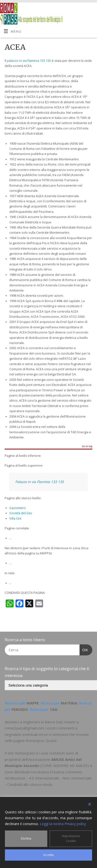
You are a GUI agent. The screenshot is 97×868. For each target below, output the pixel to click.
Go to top (87, 447)
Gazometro (18, 508)
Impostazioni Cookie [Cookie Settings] (71, 838)
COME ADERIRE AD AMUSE (65, 766)
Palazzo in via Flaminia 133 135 (40, 482)
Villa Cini (15, 518)
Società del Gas (21, 513)
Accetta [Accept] (48, 855)
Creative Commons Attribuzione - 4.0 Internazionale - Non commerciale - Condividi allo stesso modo (48, 778)
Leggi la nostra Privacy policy (63, 824)
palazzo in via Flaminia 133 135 (29, 61)
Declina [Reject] (26, 838)
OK (84, 649)
